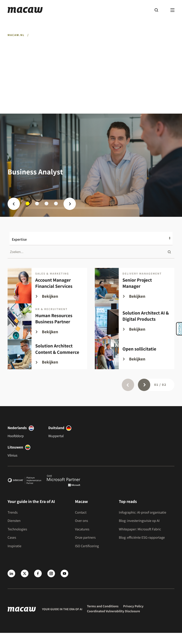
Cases (12, 538)
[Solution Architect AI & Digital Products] (135, 321)
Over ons (81, 521)
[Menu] (172, 10)
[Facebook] (38, 573)
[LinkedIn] (11, 573)
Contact (81, 513)
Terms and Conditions (103, 606)
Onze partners (85, 538)
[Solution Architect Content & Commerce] (47, 354)
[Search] (156, 10)
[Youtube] (64, 573)
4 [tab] (56, 204)
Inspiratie (14, 546)
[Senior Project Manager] (135, 286)
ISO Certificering (87, 546)
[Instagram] (51, 573)
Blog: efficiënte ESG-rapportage (142, 538)
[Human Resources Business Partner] (47, 321)
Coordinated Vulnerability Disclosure (114, 611)
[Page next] (144, 385)
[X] (25, 573)
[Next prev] (70, 204)
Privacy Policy (133, 606)
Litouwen (15, 447)
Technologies (17, 529)
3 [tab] (46, 204)
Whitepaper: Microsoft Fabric (140, 529)
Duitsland (56, 428)
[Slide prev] (14, 204)
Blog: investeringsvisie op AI (139, 521)
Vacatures (82, 529)
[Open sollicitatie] (135, 354)
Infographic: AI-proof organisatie (143, 513)
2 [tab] (37, 204)
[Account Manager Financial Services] (47, 286)
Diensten (14, 521)
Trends (13, 513)
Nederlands (17, 428)
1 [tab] (27, 204)
